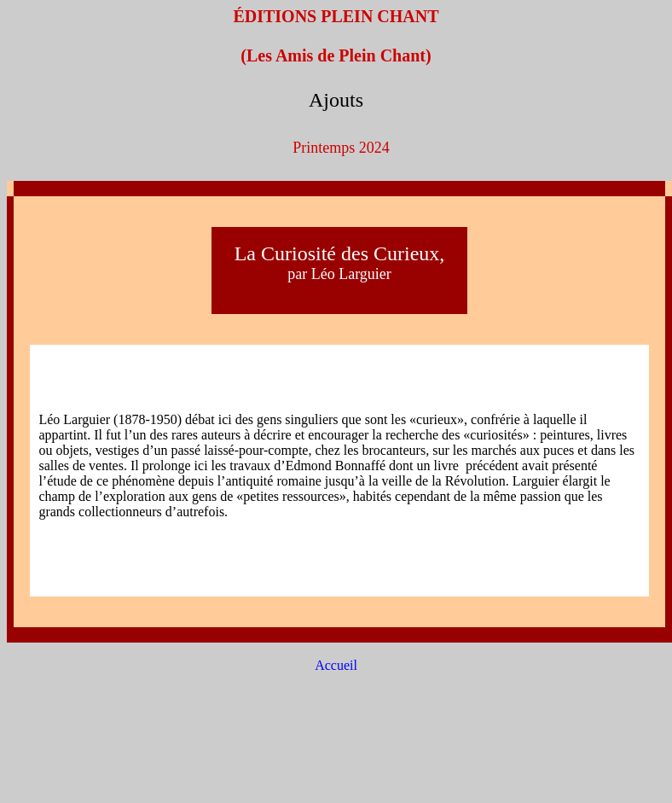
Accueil (336, 665)
